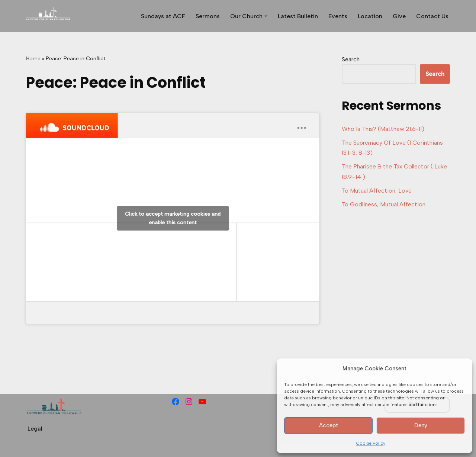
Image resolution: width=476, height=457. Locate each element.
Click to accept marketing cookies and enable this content (173, 218)
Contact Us (432, 16)
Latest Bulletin (298, 16)
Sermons (208, 16)
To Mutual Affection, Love (377, 191)
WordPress (93, 448)
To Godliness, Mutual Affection (384, 204)
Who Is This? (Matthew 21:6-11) (383, 129)
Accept (329, 425)
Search (351, 59)
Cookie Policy (371, 443)
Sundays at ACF (163, 16)
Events (338, 16)
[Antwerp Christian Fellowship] (48, 16)
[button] (266, 16)
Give (399, 16)
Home (33, 59)
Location (370, 16)
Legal (35, 429)
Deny (421, 425)
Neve (33, 448)
